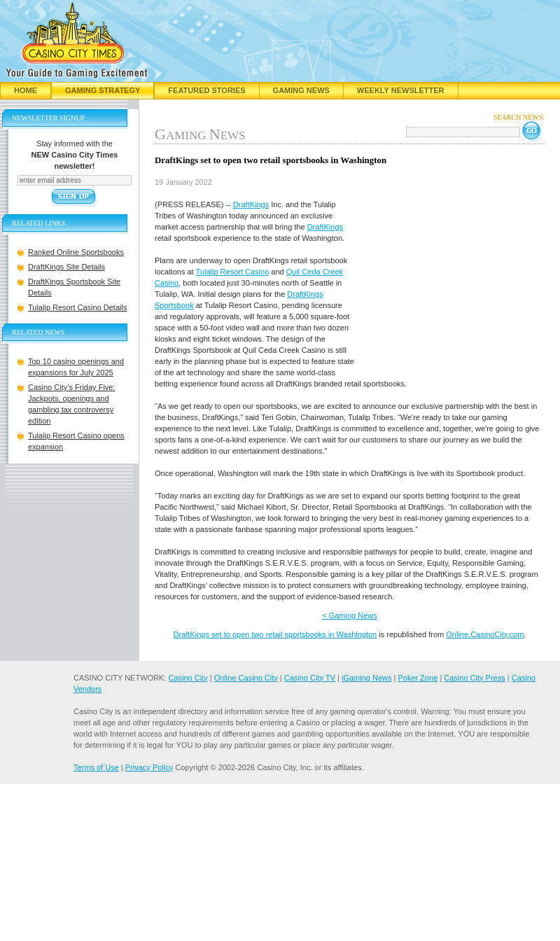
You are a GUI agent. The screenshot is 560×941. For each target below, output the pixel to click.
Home (26, 90)
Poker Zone (418, 678)
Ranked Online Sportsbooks (76, 252)
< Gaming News (350, 615)
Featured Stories (206, 90)
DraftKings (251, 204)
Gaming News (301, 90)
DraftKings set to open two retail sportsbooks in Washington (275, 634)
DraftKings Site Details (66, 267)
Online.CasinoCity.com (485, 634)
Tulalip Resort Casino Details (77, 307)
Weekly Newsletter (401, 90)
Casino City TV (310, 678)
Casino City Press (474, 678)
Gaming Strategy (103, 90)
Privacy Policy (149, 767)
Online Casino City (246, 678)
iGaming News (367, 678)
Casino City (188, 678)
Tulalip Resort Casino (233, 272)
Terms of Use (96, 767)
